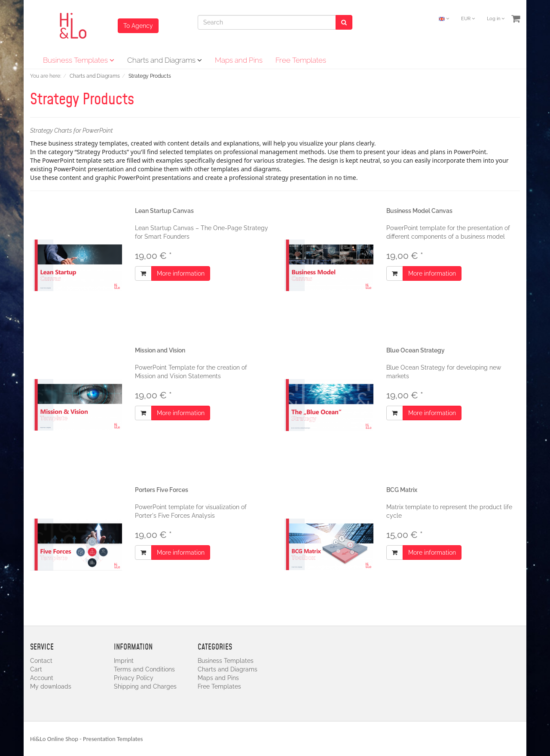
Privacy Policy (134, 678)
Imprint (124, 661)
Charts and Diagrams (165, 60)
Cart (36, 669)
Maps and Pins (239, 60)
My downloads (51, 686)
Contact (41, 661)
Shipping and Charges (145, 686)
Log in (496, 19)
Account (42, 678)
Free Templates (301, 60)
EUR (468, 19)
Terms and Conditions (144, 669)
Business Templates (79, 60)
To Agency (138, 26)
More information (181, 273)
